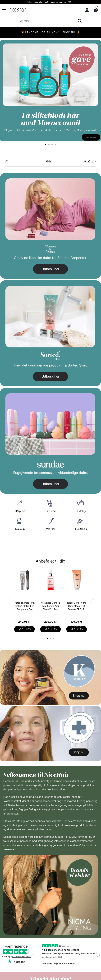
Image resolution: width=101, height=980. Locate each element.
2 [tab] (51, 639)
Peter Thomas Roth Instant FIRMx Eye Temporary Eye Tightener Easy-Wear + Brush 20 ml (25, 606)
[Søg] (50, 21)
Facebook (39, 821)
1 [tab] (47, 639)
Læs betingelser (91, 137)
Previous (10, 601)
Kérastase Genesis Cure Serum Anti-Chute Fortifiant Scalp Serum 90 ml (50, 606)
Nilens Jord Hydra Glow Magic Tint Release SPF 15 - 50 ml (77, 606)
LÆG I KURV (24, 629)
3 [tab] (54, 639)
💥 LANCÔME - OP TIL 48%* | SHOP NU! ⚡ (50, 32)
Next (91, 601)
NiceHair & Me (67, 837)
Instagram (55, 821)
